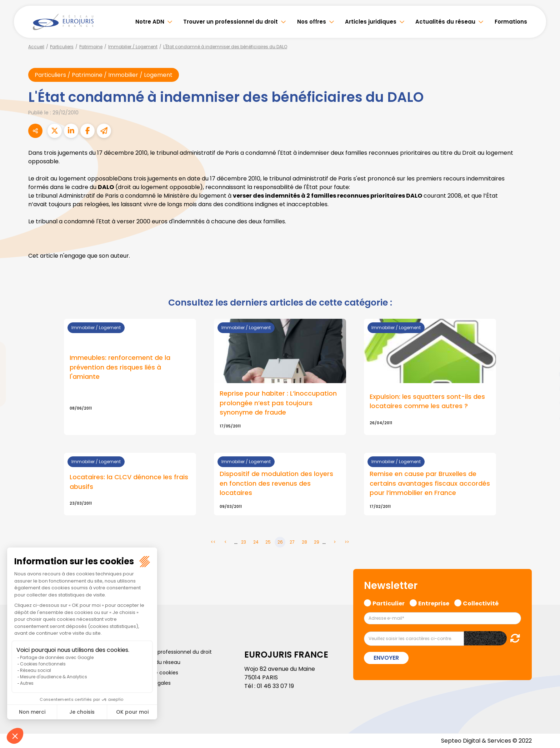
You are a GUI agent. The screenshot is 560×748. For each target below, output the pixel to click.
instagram (546, 388)
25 (268, 542)
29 (317, 542)
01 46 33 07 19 (275, 686)
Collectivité (481, 603)
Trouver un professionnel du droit (231, 22)
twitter (546, 346)
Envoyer (386, 658)
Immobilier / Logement (133, 47)
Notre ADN (150, 22)
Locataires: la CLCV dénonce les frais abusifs (129, 482)
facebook (546, 331)
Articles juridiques (371, 22)
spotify (546, 403)
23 (244, 542)
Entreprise (434, 603)
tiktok (546, 417)
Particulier (389, 603)
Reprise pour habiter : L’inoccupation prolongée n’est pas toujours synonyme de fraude (278, 403)
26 (280, 542)
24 (256, 542)
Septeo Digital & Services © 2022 (486, 741)
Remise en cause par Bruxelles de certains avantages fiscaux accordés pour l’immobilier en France (430, 484)
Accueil (36, 47)
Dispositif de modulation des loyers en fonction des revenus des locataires (276, 484)
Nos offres (312, 22)
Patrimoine (91, 47)
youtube (546, 374)
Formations (511, 22)
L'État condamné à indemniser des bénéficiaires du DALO (225, 47)
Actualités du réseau (445, 22)
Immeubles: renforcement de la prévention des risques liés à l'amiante (120, 368)
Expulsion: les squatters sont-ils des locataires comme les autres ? (427, 402)
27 (292, 542)
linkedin (546, 360)
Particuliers (62, 47)
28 (304, 542)
